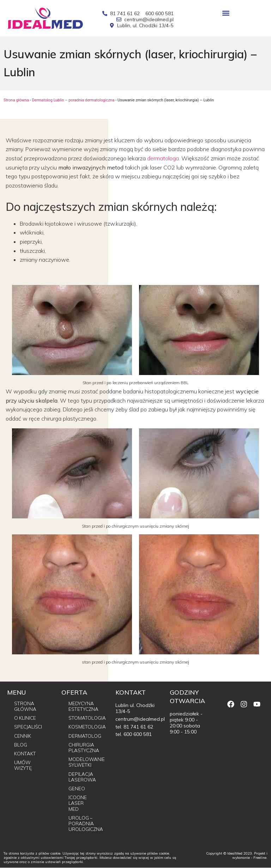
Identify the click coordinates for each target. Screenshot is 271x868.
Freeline (260, 858)
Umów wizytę (24, 765)
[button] (226, 13)
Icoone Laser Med (78, 803)
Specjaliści (29, 727)
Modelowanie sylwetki (85, 762)
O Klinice (25, 718)
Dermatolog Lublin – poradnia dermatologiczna (73, 100)
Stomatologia (85, 718)
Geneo (77, 788)
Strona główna (16, 100)
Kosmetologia (85, 727)
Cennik (23, 735)
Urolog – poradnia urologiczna (85, 824)
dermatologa (163, 158)
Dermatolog (85, 735)
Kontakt (25, 753)
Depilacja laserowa (82, 776)
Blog (21, 744)
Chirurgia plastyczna (85, 747)
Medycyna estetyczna (84, 706)
